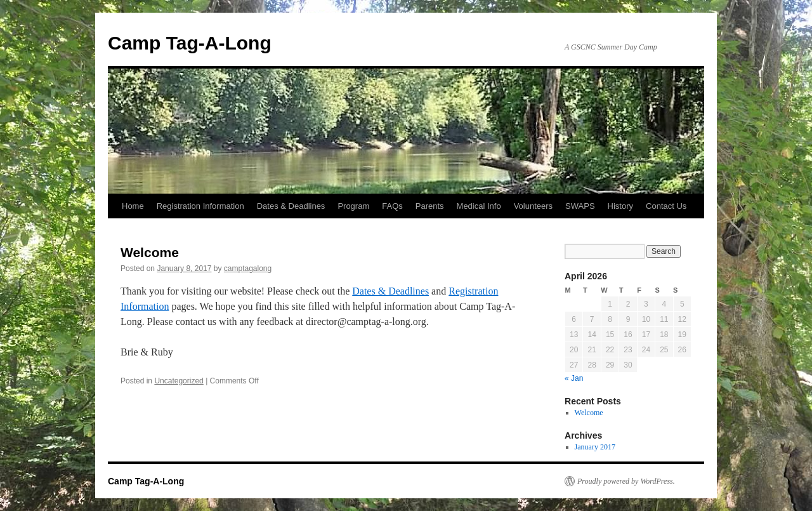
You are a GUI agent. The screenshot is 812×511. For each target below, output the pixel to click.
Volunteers (533, 206)
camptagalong (248, 269)
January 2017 (595, 447)
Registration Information (200, 206)
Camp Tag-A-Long (190, 43)
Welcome (150, 252)
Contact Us (666, 206)
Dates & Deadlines (291, 206)
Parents (430, 206)
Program (353, 206)
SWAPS (580, 206)
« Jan (574, 378)
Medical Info (479, 206)
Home (133, 206)
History (620, 206)
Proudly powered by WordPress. (626, 481)
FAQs (392, 206)
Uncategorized (179, 381)
